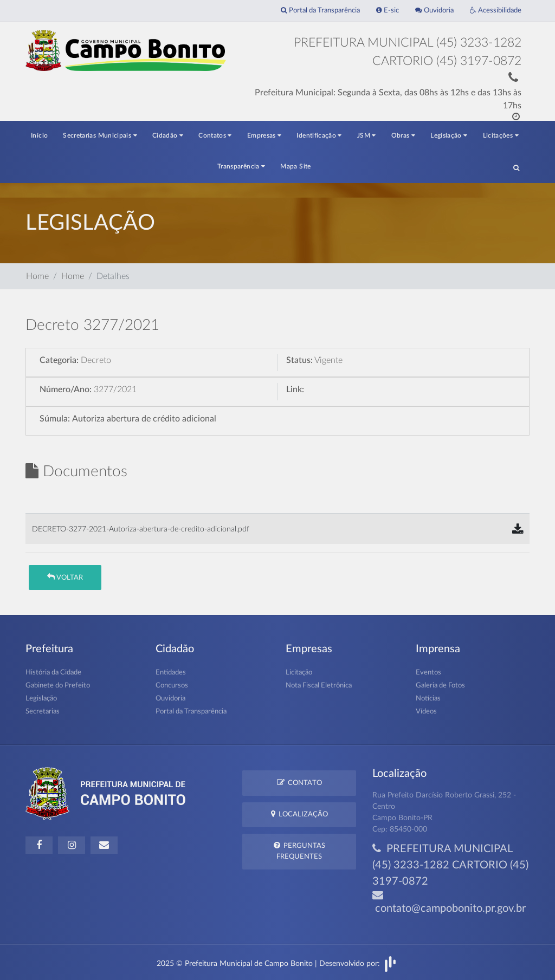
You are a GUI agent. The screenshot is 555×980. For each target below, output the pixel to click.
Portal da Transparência (320, 11)
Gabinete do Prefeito (58, 686)
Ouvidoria (434, 11)
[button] (516, 167)
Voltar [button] (65, 577)
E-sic (388, 11)
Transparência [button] (241, 166)
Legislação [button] (449, 135)
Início (39, 135)
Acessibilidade (496, 11)
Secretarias (43, 712)
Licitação (299, 673)
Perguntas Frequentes (299, 851)
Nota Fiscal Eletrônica (319, 686)
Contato (299, 783)
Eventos (428, 673)
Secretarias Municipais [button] (100, 135)
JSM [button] (367, 135)
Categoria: (59, 360)
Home (37, 276)
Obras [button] (404, 135)
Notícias (428, 699)
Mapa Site (295, 166)
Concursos (172, 686)
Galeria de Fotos (440, 686)
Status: (299, 360)
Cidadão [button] (168, 135)
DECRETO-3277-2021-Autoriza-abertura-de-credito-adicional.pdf (141, 529)
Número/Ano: (66, 390)
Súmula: (55, 419)
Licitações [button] (501, 135)
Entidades (171, 673)
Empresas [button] (264, 135)
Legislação (41, 699)
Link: (295, 390)
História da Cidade (53, 673)
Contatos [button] (215, 135)
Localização (299, 814)
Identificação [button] (319, 135)
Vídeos (426, 712)
